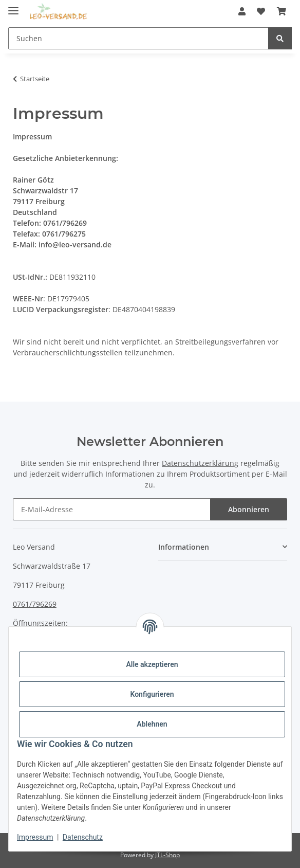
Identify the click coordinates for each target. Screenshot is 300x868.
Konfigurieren (152, 694)
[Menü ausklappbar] (13, 6)
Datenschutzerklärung (200, 463)
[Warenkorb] (282, 11)
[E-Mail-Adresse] (112, 509)
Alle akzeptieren (152, 664)
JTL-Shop (167, 855)
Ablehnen (152, 724)
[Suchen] (138, 38)
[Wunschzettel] (261, 11)
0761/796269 (35, 604)
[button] (242, 11)
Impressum (35, 837)
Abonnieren (249, 509)
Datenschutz (83, 837)
